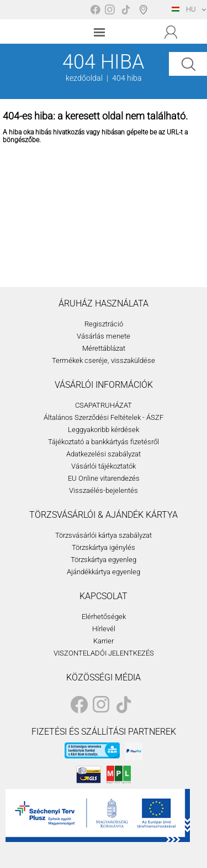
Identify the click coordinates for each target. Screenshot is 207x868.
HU (184, 9)
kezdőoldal (84, 78)
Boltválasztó (145, 9)
